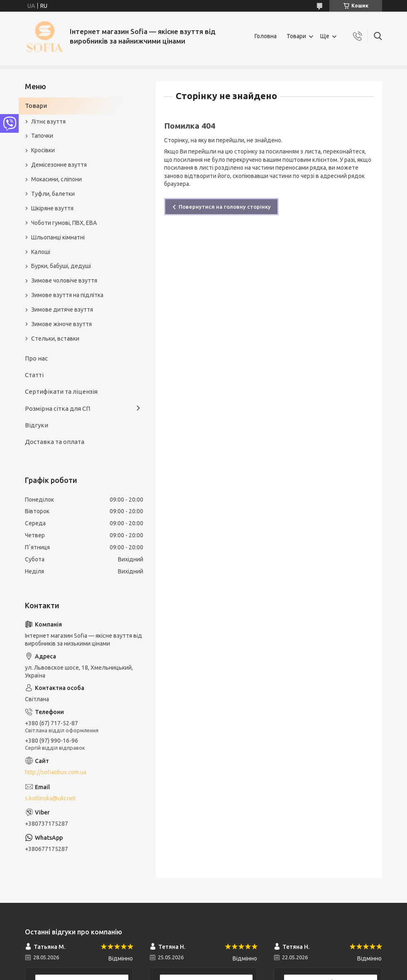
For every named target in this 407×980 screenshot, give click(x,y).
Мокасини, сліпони (56, 179)
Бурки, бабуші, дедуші (61, 266)
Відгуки (37, 425)
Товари (296, 36)
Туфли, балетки (53, 194)
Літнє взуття (48, 122)
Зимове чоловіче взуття (64, 280)
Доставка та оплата (55, 442)
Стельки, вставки (55, 339)
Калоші (41, 252)
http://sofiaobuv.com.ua (56, 772)
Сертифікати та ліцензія (61, 391)
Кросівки (43, 150)
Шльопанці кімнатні (58, 237)
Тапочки (42, 136)
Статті (34, 375)
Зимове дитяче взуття (62, 310)
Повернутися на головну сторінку (225, 207)
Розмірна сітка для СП (58, 408)
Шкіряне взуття (52, 208)
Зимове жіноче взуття (61, 324)
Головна (266, 36)
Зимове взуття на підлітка (67, 295)
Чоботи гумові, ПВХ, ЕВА (64, 223)
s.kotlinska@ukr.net (50, 798)
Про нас (36, 358)
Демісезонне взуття (59, 165)
